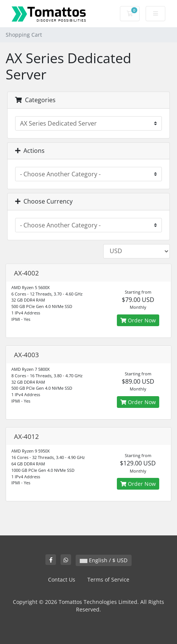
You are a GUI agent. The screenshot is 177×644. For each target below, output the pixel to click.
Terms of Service (108, 579)
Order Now (138, 320)
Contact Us (62, 579)
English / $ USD (104, 560)
